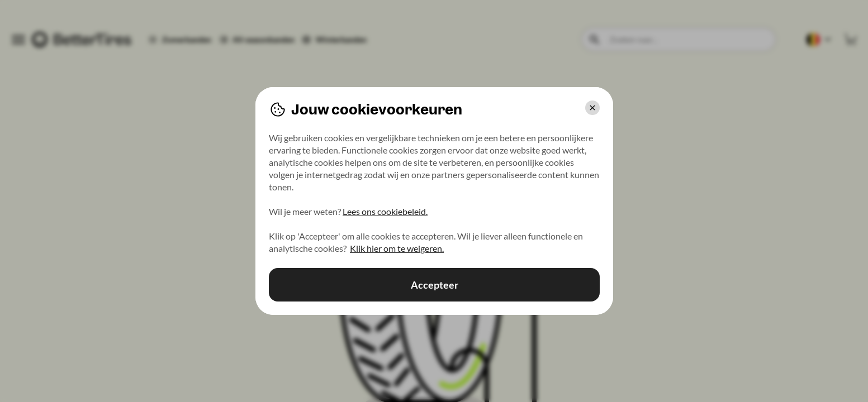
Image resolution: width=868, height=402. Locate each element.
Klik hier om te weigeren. (397, 248)
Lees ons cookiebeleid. (385, 211)
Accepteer (434, 285)
